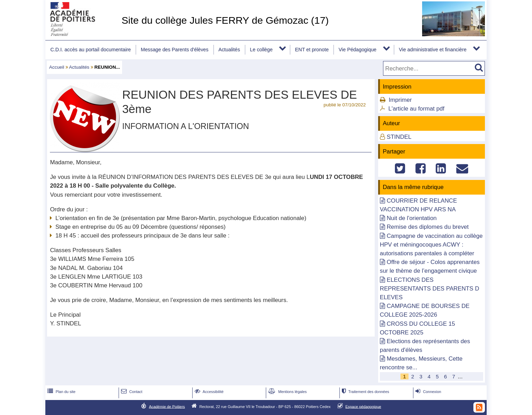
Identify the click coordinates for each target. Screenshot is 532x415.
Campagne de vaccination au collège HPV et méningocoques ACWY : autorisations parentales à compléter (431, 245)
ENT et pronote (312, 50)
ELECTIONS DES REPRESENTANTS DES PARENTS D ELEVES (430, 289)
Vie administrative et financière (433, 50)
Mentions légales (287, 392)
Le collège (261, 50)
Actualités (229, 50)
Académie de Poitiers (167, 406)
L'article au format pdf (416, 109)
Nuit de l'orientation (411, 218)
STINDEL (399, 137)
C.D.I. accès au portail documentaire (91, 50)
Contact (131, 392)
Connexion (428, 392)
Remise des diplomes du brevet (428, 227)
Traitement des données (365, 392)
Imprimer (400, 100)
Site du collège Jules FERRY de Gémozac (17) (225, 20)
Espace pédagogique (363, 406)
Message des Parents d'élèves (175, 50)
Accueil (57, 67)
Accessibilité (208, 392)
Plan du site (61, 392)
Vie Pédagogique (358, 50)
